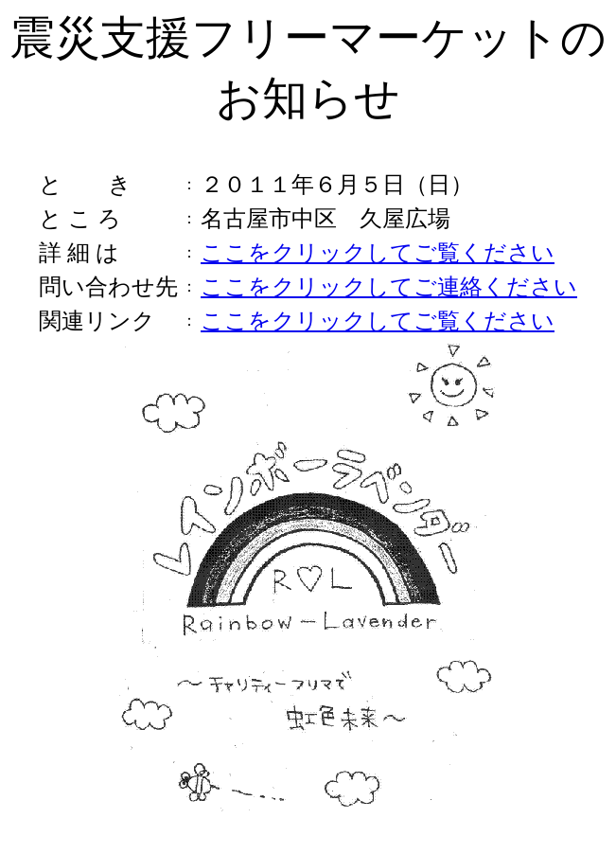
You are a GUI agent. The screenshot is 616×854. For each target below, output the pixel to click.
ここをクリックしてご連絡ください (389, 287)
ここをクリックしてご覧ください (378, 253)
